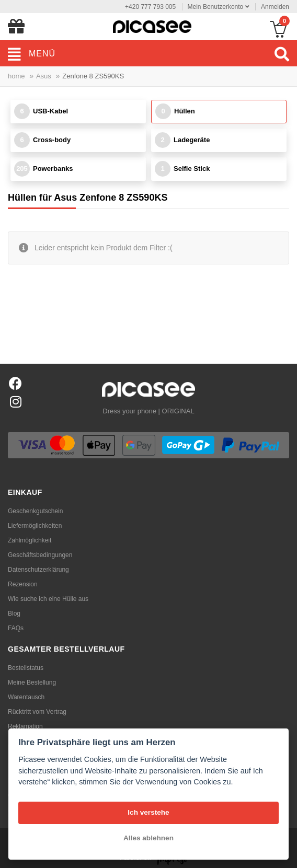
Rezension (23, 584)
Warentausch (26, 697)
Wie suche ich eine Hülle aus (48, 599)
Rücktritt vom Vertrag (37, 712)
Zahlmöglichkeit (30, 540)
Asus (44, 76)
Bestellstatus (26, 668)
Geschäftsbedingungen (40, 555)
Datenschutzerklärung (38, 570)
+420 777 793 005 (150, 7)
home (16, 76)
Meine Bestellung (32, 682)
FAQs (16, 628)
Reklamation (25, 726)
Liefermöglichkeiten (35, 526)
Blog (14, 614)
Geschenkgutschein (35, 511)
